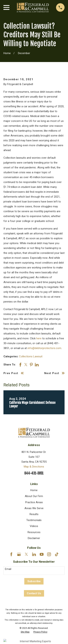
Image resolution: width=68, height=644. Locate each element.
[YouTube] (42, 554)
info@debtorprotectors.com (44, 348)
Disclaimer (34, 538)
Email (8, 569)
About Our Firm (34, 496)
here (39, 338)
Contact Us (34, 593)
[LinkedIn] (34, 554)
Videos (34, 526)
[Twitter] (26, 554)
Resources (34, 532)
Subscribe (34, 581)
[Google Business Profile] (19, 554)
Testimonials (34, 520)
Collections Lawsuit (31, 356)
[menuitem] (25, 632)
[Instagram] (49, 554)
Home (34, 490)
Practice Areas (34, 502)
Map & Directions (34, 467)
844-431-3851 (34, 473)
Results (34, 514)
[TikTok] (57, 554)
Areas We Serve (34, 508)
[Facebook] (11, 554)
